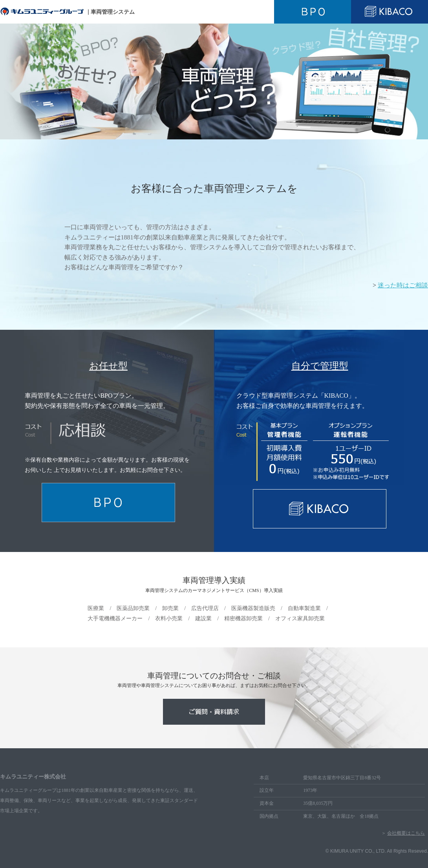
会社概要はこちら (406, 833)
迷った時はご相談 (403, 285)
